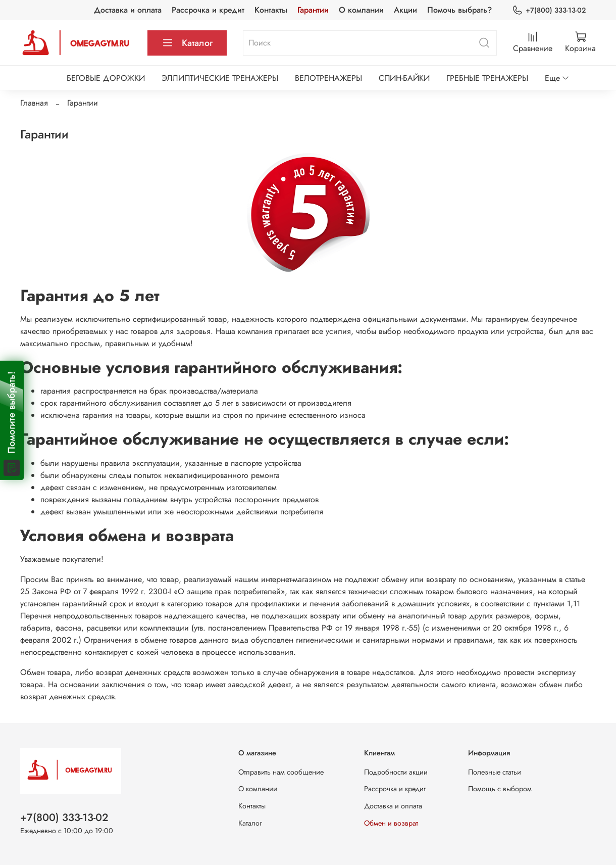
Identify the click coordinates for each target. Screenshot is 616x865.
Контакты (271, 10)
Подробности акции (396, 772)
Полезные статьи (495, 772)
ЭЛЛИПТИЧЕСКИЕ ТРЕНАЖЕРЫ (220, 78)
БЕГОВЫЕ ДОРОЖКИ (106, 78)
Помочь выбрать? (459, 10)
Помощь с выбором (500, 789)
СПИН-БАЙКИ (404, 78)
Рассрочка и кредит (208, 10)
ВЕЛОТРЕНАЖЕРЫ (328, 78)
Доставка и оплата (128, 10)
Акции (405, 10)
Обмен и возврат (391, 823)
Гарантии (313, 10)
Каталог (187, 43)
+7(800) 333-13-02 (549, 10)
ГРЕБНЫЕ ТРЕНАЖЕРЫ (487, 78)
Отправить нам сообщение (281, 772)
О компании (361, 10)
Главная (34, 103)
